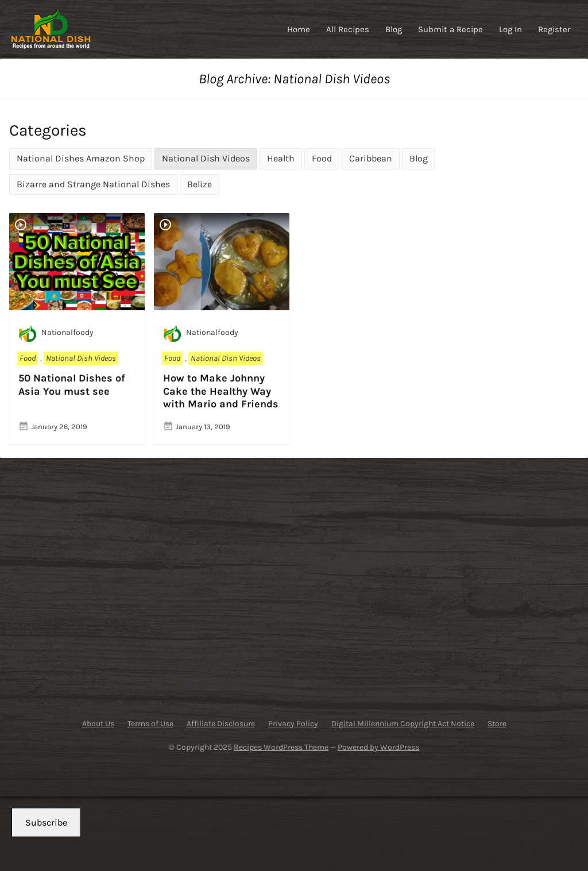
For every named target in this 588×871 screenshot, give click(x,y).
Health (281, 158)
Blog (394, 29)
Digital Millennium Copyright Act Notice (403, 724)
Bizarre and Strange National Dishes (93, 184)
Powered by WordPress (378, 747)
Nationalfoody (56, 333)
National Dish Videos (206, 158)
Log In (510, 29)
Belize (200, 184)
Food (322, 158)
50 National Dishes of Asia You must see (72, 385)
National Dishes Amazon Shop (81, 158)
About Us (98, 724)
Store (497, 724)
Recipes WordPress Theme (281, 747)
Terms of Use (150, 724)
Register (554, 29)
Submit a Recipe (450, 29)
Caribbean (371, 158)
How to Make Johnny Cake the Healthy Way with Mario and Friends (221, 391)
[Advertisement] (98, 583)
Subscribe (46, 822)
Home (299, 29)
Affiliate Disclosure (221, 724)
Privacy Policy (293, 724)
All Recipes (348, 29)
